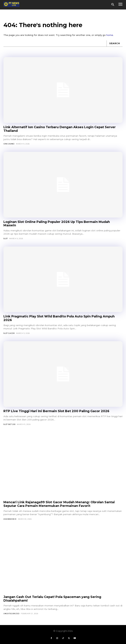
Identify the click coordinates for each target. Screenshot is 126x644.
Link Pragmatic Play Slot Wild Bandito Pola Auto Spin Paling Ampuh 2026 (59, 318)
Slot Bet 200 (9, 424)
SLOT (6, 239)
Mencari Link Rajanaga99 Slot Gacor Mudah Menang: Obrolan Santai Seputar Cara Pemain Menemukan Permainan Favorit (59, 504)
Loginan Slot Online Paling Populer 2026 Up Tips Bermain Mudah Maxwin (57, 224)
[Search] (115, 44)
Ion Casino (9, 144)
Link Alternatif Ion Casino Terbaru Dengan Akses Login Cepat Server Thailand (60, 129)
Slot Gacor (9, 333)
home (110, 35)
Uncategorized (11, 614)
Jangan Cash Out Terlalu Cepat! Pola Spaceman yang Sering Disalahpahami (52, 599)
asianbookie (10, 519)
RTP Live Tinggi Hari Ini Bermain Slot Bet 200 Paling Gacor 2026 (56, 411)
